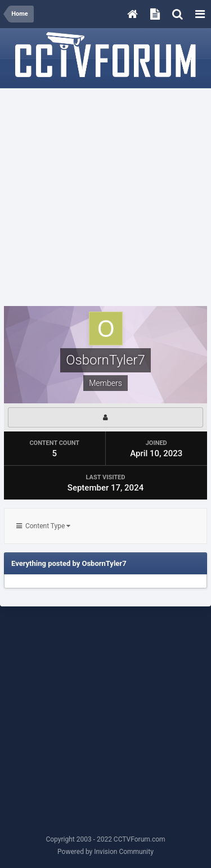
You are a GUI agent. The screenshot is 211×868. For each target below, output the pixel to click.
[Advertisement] (105, 198)
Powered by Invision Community (105, 852)
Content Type (43, 526)
